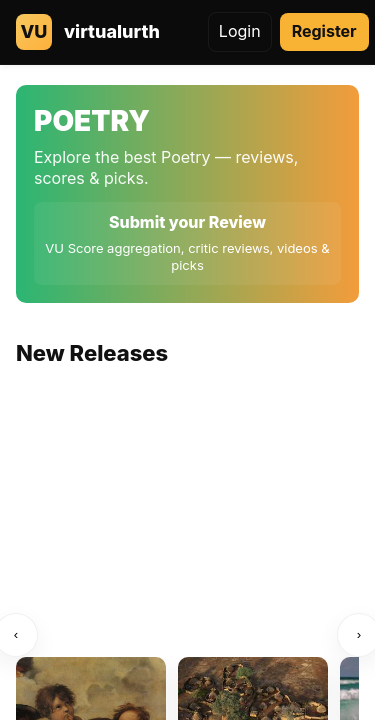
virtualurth (112, 31)
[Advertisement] (187, 529)
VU (34, 31)
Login (240, 31)
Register (324, 31)
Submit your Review (187, 222)
